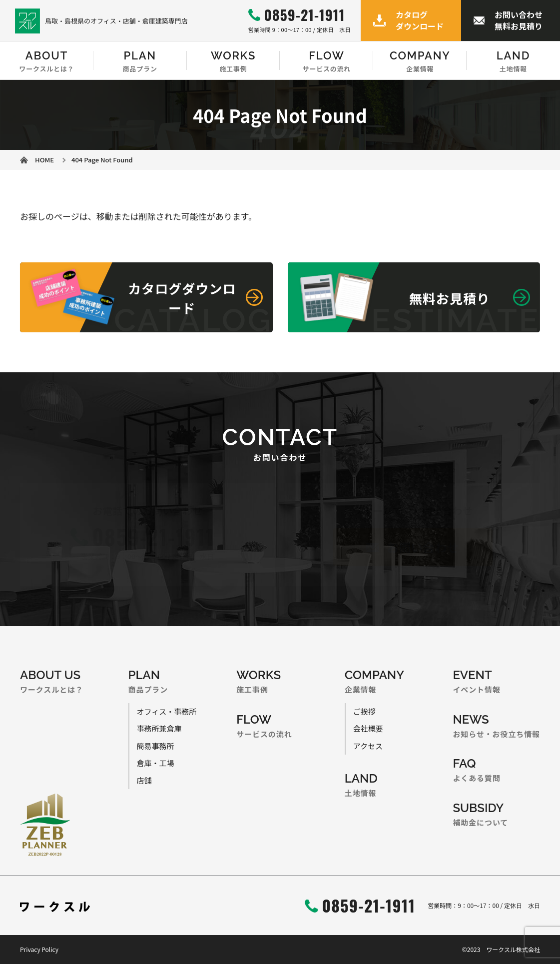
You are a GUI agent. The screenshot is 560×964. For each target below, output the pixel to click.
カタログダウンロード (420, 20)
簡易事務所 (156, 746)
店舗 (144, 780)
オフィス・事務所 (167, 711)
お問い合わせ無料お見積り (519, 20)
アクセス (368, 746)
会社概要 (368, 728)
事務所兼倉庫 (159, 728)
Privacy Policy (39, 949)
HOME (44, 160)
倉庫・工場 (156, 763)
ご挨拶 (364, 711)
